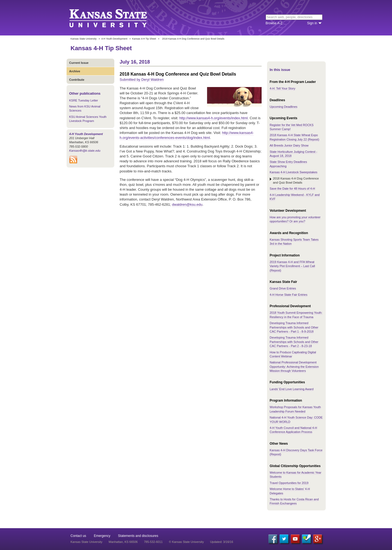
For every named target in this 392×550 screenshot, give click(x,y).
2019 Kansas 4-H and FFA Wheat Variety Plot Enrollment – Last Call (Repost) (292, 266)
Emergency (102, 536)
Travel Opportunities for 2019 (289, 483)
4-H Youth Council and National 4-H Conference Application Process (294, 430)
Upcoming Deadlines (284, 107)
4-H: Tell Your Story (283, 88)
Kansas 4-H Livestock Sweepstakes (294, 172)
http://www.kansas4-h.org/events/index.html (213, 118)
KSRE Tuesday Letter (84, 100)
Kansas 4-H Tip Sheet (144, 39)
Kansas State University (115, 18)
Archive (75, 71)
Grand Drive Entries (283, 288)
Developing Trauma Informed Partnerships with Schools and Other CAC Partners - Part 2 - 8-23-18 (294, 342)
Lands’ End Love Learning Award (292, 389)
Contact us (78, 536)
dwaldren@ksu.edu (187, 204)
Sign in (312, 23)
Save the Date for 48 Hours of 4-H (292, 189)
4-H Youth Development (114, 39)
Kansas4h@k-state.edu (85, 151)
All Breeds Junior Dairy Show (289, 145)
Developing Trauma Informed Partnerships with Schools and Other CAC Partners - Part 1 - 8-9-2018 (294, 327)
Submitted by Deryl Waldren (142, 80)
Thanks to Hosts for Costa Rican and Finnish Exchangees (294, 501)
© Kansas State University (186, 542)
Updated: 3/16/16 (222, 542)
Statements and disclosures (138, 536)
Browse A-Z (274, 23)
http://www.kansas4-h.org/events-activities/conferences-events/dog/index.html (187, 135)
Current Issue (79, 63)
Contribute (77, 80)
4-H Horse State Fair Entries (289, 295)
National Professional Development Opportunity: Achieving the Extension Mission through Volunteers (294, 367)
